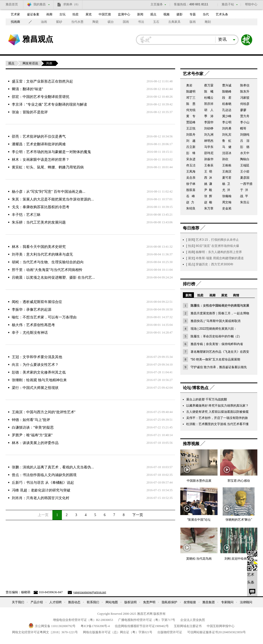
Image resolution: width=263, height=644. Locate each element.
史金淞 (227, 208)
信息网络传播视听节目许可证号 (142, 626)
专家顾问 (227, 602)
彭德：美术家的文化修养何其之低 (39, 372)
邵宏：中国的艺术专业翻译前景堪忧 (41, 97)
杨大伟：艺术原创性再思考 (33, 325)
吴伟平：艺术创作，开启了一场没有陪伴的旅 (217, 418)
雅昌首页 (12, 4)
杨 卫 (226, 184)
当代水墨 (77, 22)
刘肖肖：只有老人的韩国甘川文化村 (41, 498)
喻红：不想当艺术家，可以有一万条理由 (44, 317)
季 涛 (209, 116)
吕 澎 (245, 141)
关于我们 (18, 602)
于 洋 (244, 190)
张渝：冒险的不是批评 (30, 112)
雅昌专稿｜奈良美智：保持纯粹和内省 (217, 344)
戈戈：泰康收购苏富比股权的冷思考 (41, 207)
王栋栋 (227, 165)
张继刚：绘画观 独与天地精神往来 (39, 380)
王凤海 (191, 172)
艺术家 (15, 14)
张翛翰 (227, 196)
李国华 (209, 122)
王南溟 (227, 172)
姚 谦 (208, 184)
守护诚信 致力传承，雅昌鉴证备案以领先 (219, 367)
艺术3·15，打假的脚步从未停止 (217, 240)
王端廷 (245, 165)
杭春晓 (227, 104)
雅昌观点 (38, 39)
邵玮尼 (209, 153)
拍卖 (76, 14)
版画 (193, 22)
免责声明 (149, 602)
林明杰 (209, 141)
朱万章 (209, 208)
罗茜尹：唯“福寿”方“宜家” (32, 435)
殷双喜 (191, 190)
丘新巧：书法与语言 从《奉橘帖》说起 (43, 482)
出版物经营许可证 (170, 632)
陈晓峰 (227, 92)
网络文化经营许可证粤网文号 (45, 632)
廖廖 (243, 110)
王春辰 (209, 165)
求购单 (72, 4)
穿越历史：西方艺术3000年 (215, 264)
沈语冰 (227, 153)
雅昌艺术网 (14, 40)
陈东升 (245, 92)
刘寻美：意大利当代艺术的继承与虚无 (42, 254)
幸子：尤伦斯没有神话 (30, 333)
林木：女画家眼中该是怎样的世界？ (41, 159)
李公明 (227, 122)
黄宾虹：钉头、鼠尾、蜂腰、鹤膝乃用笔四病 (48, 167)
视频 (166, 14)
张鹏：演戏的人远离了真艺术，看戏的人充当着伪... (53, 467)
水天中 (245, 153)
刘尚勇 (227, 128)
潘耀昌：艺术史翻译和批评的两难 (39, 144)
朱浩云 (245, 202)
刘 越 (191, 141)
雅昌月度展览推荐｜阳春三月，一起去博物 (220, 313)
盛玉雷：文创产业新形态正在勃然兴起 (42, 81)
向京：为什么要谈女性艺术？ (35, 365)
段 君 (227, 98)
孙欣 (225, 159)
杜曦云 (209, 98)
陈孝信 (245, 85)
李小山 (245, 122)
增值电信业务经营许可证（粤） (83, 620)
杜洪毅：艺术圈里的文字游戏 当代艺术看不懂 (217, 424)
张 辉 (208, 196)
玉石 (156, 22)
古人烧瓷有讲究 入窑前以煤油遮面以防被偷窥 (217, 412)
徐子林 (191, 184)
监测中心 (124, 14)
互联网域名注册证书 (188, 626)
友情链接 (190, 602)
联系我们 (93, 602)
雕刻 (208, 22)
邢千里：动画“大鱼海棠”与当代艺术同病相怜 (47, 270)
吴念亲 (191, 178)
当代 (206, 14)
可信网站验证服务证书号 (217, 632)
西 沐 (208, 178)
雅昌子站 (228, 4)
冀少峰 (227, 116)
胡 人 (209, 110)
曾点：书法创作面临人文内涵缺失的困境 (44, 475)
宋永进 (191, 159)
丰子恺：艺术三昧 (26, 215)
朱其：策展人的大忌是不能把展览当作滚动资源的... (53, 199)
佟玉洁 (191, 165)
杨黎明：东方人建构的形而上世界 (219, 252)
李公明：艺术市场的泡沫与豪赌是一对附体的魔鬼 (51, 152)
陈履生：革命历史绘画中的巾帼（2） (216, 336)
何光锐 (191, 110)
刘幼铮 (209, 128)
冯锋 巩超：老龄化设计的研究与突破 (41, 490)
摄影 (180, 14)
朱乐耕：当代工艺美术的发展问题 (39, 222)
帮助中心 (251, 4)
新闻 (140, 14)
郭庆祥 (209, 104)
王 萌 (208, 172)
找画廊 (15, 22)
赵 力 (190, 202)
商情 (236, 295)
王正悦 (191, 128)
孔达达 (227, 110)
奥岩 (189, 85)
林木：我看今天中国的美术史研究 (39, 247)
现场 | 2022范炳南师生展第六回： (214, 329)
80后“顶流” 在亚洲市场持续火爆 (217, 246)
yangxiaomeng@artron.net (90, 592)
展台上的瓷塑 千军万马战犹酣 (207, 399)
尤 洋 (226, 190)
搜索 (247, 40)
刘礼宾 (227, 135)
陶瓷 (96, 22)
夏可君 (227, 178)
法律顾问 (246, 602)
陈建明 (191, 92)
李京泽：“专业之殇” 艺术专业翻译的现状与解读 (49, 104)
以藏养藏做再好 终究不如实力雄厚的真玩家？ (217, 406)
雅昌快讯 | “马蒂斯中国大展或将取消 (215, 321)
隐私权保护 (170, 602)
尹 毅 (208, 190)
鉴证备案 (33, 14)
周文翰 (227, 202)
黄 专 (191, 116)
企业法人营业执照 (193, 620)
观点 (153, 14)
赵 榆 (208, 202)
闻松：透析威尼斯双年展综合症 (37, 302)
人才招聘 (55, 602)
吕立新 (191, 147)
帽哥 (243, 128)
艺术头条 (222, 14)
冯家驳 (245, 98)
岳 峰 (191, 196)
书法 (141, 22)
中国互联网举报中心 (221, 626)
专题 (193, 14)
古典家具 (174, 22)
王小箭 (245, 172)
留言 (252, 591)
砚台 (111, 22)
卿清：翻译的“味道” (27, 89)
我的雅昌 (40, 4)
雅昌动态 (74, 602)
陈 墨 (191, 104)
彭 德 (245, 147)
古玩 (62, 14)
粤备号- (95, 626)
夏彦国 (245, 178)
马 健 (227, 147)
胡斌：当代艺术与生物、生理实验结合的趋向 (48, 262)
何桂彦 (245, 104)
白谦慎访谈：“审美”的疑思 (33, 427)
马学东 (209, 147)
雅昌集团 (209, 602)
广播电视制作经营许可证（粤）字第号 (147, 620)
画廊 (49, 14)
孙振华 (209, 159)
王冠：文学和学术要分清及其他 (37, 357)
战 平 (244, 196)
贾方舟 (245, 116)
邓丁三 (191, 98)
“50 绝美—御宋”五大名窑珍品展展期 (215, 359)
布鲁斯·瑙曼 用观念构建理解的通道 (220, 258)
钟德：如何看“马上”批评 (31, 420)
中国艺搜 (105, 14)
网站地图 (112, 602)
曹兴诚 (227, 85)
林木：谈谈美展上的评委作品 (35, 443)
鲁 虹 (227, 141)
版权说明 (130, 602)
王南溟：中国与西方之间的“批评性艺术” (44, 412)
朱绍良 (191, 208)
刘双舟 (191, 135)
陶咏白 (245, 159)
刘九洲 (209, 135)
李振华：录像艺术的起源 (32, 309)
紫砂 (59, 22)
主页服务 (157, 4)
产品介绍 (37, 602)
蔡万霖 (209, 85)
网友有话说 (30, 63)
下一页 (138, 515)
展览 (89, 14)
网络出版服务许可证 (118, 632)
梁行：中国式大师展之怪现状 (35, 388)
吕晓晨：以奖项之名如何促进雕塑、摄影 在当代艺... (53, 277)
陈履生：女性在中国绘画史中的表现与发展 (220, 306)
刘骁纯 (245, 135)
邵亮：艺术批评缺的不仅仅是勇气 (39, 136)
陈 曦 (209, 92)
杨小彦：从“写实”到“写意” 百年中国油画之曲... (49, 192)
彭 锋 (191, 153)
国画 (126, 22)
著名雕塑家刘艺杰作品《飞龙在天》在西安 (220, 352)
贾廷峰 (191, 122)
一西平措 (246, 184)
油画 (44, 22)
